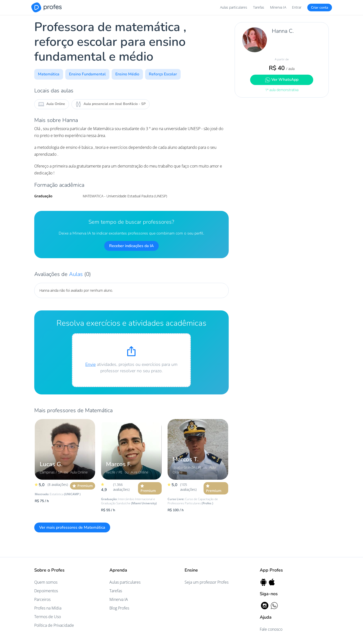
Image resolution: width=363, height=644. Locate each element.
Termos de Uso (48, 617)
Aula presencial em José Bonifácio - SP (111, 104)
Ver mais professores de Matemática (72, 527)
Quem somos (46, 582)
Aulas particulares (234, 7)
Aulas (77, 274)
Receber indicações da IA (131, 246)
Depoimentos (46, 591)
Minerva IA (278, 7)
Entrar (297, 7)
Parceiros (42, 599)
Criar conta (320, 8)
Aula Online (52, 104)
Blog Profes (119, 608)
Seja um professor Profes (207, 582)
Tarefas (259, 7)
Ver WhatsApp (282, 80)
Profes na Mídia (48, 608)
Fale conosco (271, 629)
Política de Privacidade (54, 625)
